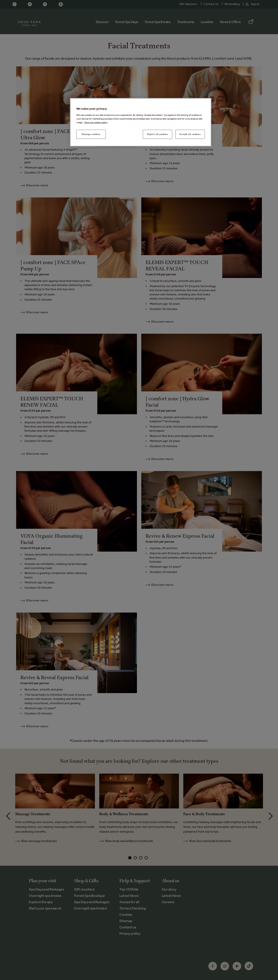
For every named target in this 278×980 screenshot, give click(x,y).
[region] (141, 122)
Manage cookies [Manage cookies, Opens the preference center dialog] (91, 134)
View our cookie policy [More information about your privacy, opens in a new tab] (96, 122)
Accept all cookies (190, 134)
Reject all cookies (158, 134)
